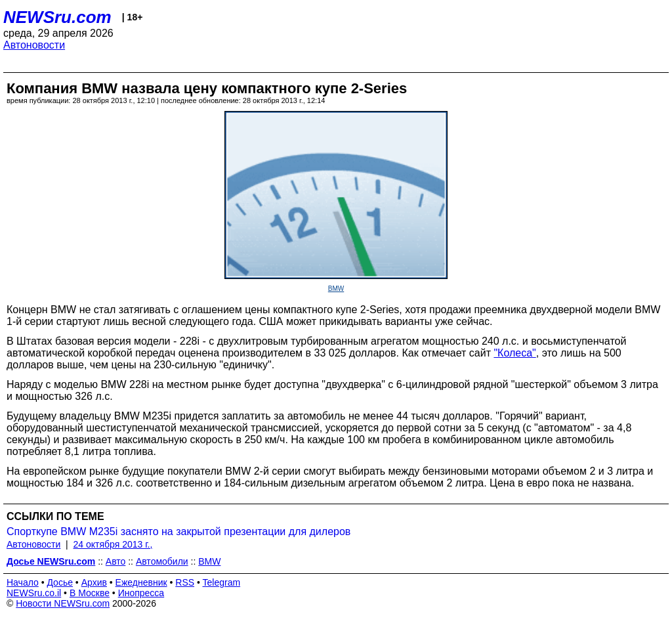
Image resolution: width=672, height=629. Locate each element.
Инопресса (141, 593)
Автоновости (34, 45)
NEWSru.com (57, 17)
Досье (60, 582)
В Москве (90, 593)
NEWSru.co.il (34, 593)
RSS (185, 582)
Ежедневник (141, 582)
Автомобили (162, 561)
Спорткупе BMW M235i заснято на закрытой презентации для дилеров (178, 531)
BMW (336, 289)
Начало (23, 582)
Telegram (222, 582)
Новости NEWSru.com (63, 603)
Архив (94, 582)
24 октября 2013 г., (113, 544)
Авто (116, 561)
